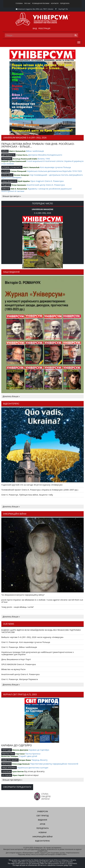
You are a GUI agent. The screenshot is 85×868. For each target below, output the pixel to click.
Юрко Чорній (18, 775)
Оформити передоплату (17, 787)
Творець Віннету (40, 760)
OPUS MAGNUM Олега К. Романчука (19, 664)
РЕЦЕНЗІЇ (6, 185)
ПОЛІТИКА (7, 159)
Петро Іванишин (19, 185)
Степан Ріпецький (18, 171)
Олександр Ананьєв (21, 764)
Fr (65, 9)
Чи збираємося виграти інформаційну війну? (23, 595)
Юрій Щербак (24, 181)
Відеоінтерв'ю (42, 841)
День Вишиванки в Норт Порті (16, 659)
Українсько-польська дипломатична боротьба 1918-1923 (54, 171)
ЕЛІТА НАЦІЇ (7, 175)
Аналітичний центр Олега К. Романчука (46, 185)
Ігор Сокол (20, 754)
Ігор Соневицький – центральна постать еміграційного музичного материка (42, 176)
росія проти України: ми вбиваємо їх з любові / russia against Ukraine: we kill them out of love (42, 601)
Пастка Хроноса (33, 754)
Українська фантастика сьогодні (33, 768)
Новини (43, 832)
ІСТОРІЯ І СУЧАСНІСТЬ (12, 167)
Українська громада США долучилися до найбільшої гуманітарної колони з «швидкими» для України (37, 653)
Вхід (35, 28)
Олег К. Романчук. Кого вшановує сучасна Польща (26, 642)
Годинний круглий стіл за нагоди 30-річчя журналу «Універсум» (32, 485)
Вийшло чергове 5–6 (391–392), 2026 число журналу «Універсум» (32, 637)
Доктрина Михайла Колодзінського (45, 155)
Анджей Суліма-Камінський (14, 161)
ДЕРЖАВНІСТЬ (8, 155)
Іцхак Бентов (18, 771)
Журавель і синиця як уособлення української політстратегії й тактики (36, 190)
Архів (43, 824)
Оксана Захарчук (21, 175)
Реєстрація (44, 28)
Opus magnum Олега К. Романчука (47, 181)
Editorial (6, 189)
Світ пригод (42, 816)
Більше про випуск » (12, 196)
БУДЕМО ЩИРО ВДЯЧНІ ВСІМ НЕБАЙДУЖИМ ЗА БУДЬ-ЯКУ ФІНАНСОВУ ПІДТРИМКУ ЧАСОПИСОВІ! (41, 631)
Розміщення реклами (41, 3)
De (67, 9)
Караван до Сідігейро (39, 750)
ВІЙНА (5, 151)
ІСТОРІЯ (6, 171)
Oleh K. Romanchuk (17, 151)
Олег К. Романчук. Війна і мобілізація (19, 647)
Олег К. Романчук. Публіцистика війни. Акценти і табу (27, 495)
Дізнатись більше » (11, 396)
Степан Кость (22, 155)
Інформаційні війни (42, 837)
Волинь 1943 (44, 159)
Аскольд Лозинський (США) (25, 159)
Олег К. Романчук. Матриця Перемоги (20, 679)
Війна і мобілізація (35, 151)
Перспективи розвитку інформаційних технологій (54, 764)
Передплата (65, 3)
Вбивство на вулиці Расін (13, 669)
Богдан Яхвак (25, 760)
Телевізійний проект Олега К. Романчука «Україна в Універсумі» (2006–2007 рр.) (40, 490)
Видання (43, 820)
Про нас (27, 3)
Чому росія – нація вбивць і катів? (17, 607)
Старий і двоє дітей (28, 756)
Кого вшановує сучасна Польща (55, 167)
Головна (19, 3)
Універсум (43, 811)
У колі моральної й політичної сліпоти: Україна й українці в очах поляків (42, 162)
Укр (60, 9)
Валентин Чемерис (10, 756)
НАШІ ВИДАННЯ (9, 181)
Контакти (55, 3)
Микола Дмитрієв (20, 750)
